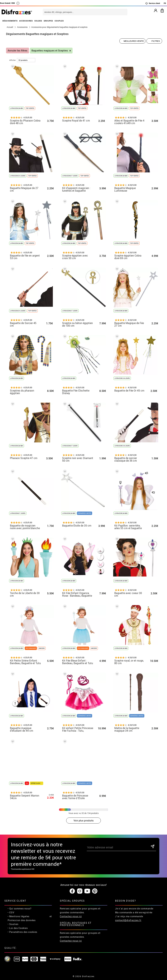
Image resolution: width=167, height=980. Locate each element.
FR (165, 3)
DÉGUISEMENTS (10, 21)
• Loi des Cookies (18, 928)
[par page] (26, 60)
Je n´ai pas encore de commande (134, 909)
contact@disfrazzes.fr (128, 920)
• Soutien (13, 924)
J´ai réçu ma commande (129, 916)
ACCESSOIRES (26, 21)
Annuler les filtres (18, 51)
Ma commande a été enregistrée (134, 912)
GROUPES (48, 21)
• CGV (11, 912)
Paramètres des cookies (23, 932)
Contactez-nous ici (71, 916)
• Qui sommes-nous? (20, 909)
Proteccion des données (22, 920)
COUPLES (59, 21)
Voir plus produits (84, 820)
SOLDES (38, 21)
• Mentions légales (19, 916)
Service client (153, 3)
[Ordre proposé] (132, 41)
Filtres (156, 41)
